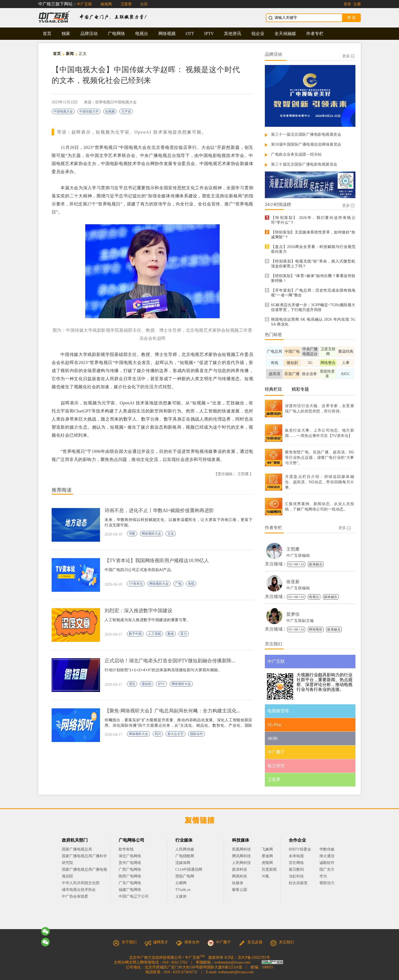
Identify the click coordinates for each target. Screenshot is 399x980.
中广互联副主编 (300, 621)
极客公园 (240, 890)
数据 (171, 634)
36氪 (265, 876)
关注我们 (282, 942)
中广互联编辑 (298, 556)
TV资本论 (136, 584)
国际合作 (197, 734)
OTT (190, 34)
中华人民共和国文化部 (81, 883)
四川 (158, 734)
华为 (327, 876)
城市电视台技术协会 (79, 890)
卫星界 (126, 4)
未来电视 (296, 856)
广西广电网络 (130, 869)
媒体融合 (316, 564)
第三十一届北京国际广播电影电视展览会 (306, 134)
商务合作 (188, 942)
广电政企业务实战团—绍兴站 (296, 154)
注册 (357, 4)
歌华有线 (126, 849)
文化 (171, 534)
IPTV (209, 34)
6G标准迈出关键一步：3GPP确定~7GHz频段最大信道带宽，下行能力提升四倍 (313, 307)
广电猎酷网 (185, 856)
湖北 (132, 684)
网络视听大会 (151, 534)
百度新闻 (269, 869)
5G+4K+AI (296, 564)
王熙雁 (293, 549)
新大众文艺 (176, 734)
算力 (184, 634)
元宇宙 (126, 111)
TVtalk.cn (183, 890)
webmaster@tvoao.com (232, 962)
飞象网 (267, 849)
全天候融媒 (285, 34)
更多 (348, 56)
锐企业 (258, 34)
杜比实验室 (298, 883)
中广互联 (84, 4)
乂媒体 (181, 896)
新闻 (70, 54)
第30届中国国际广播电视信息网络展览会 (306, 144)
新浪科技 (240, 869)
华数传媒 (327, 849)
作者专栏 (315, 34)
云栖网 (181, 883)
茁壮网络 (296, 863)
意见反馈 (251, 942)
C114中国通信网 (189, 869)
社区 (144, 4)
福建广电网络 (130, 890)
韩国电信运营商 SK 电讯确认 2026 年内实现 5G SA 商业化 (313, 322)
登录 (347, 4)
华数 (132, 534)
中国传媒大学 (89, 111)
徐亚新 (293, 582)
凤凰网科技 (241, 849)
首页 (47, 34)
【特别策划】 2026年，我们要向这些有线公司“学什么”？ (313, 220)
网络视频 (167, 34)
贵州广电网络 (130, 863)
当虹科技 (296, 876)
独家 (66, 34)
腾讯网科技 (241, 856)
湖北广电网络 (130, 856)
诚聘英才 (156, 942)
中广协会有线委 (75, 896)
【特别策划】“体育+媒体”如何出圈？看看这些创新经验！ (313, 278)
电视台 (142, 34)
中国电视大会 (63, 111)
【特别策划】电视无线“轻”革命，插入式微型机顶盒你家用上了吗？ (313, 264)
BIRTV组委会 (300, 849)
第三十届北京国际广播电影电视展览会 (304, 164)
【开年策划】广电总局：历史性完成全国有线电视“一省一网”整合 (313, 293)
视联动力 (327, 883)
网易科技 (240, 876)
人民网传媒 (185, 849)
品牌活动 (89, 34)
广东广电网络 (130, 883)
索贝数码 (296, 869)
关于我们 (125, 942)
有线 (191, 584)
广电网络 (116, 34)
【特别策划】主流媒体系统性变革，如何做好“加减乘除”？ (313, 235)
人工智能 (155, 634)
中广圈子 (219, 942)
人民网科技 (241, 863)
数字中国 (135, 634)
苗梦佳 (293, 614)
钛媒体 (238, 883)
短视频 (110, 111)
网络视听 (316, 629)
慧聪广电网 (185, 876)
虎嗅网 (267, 863)
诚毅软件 (327, 863)
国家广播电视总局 (77, 849)
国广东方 (327, 869)
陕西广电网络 (130, 876)
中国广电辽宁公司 (134, 896)
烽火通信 (327, 856)
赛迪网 (267, 856)
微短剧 (147, 684)
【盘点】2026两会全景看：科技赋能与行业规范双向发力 (313, 249)
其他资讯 (233, 34)
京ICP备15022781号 (254, 958)
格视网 (106, 4)
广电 (178, 584)
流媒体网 (183, 863)
